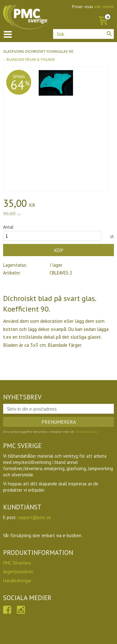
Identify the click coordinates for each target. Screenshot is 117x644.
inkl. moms (104, 7)
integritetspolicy (86, 432)
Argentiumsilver (18, 572)
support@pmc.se (34, 517)
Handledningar (17, 581)
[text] (58, 204)
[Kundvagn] (103, 14)
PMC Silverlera (17, 563)
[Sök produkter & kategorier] (83, 34)
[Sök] (109, 34)
